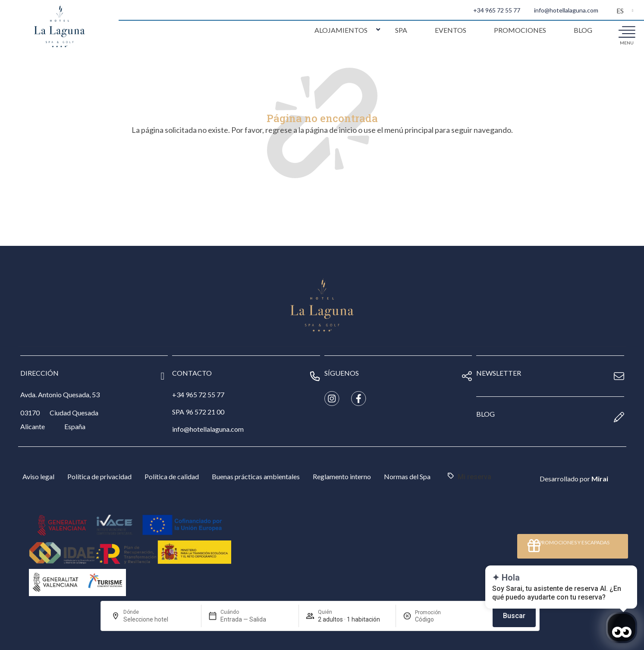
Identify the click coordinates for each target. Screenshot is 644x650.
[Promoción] (436, 619)
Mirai (600, 479)
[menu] (627, 31)
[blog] (619, 417)
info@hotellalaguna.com (566, 10)
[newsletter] (619, 376)
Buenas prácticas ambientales (256, 476)
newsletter (499, 373)
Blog (583, 30)
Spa (401, 30)
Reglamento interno (342, 476)
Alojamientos (341, 30)
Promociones (520, 30)
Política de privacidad (99, 476)
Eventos (451, 30)
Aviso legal (38, 476)
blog (485, 414)
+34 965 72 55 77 (497, 10)
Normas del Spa (407, 476)
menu (627, 43)
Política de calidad (172, 476)
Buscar (514, 616)
